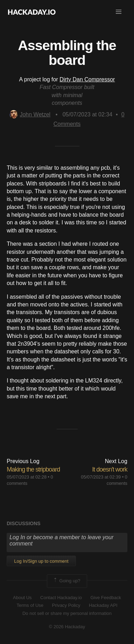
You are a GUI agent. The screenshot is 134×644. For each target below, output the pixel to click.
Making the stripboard (33, 469)
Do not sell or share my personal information (67, 613)
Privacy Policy (66, 605)
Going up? (66, 581)
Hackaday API (103, 605)
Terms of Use (30, 605)
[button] (119, 12)
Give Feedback (105, 598)
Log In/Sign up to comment (41, 561)
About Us (22, 598)
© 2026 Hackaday (67, 627)
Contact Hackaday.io (61, 598)
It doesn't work (110, 469)
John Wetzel (30, 114)
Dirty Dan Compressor (87, 79)
